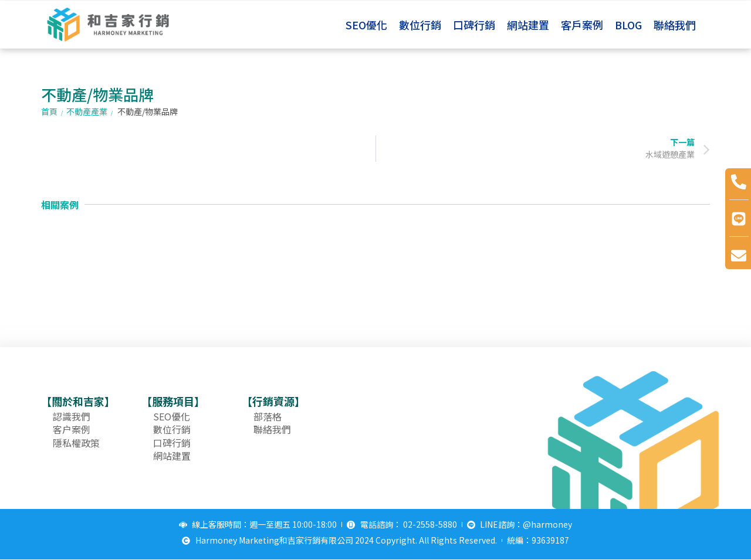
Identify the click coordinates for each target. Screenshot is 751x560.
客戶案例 (582, 25)
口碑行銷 (474, 25)
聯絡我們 (675, 25)
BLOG (628, 25)
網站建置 (528, 25)
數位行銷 (420, 25)
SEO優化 (366, 25)
